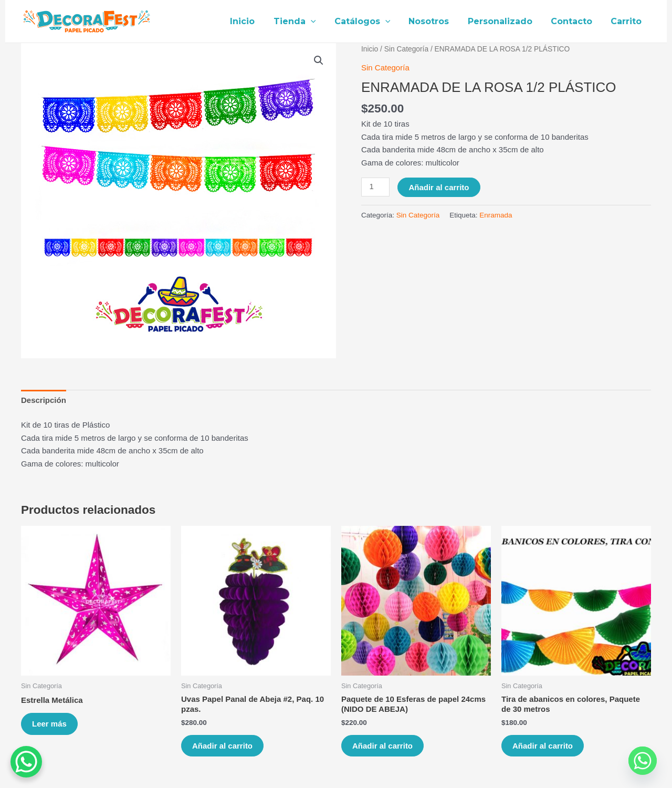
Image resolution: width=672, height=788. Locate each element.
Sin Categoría (406, 49)
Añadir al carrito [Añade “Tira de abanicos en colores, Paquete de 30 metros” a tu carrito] (543, 746)
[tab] (44, 400)
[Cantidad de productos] (375, 187)
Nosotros (435, 21)
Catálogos (370, 22)
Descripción (44, 400)
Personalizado (504, 21)
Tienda (304, 22)
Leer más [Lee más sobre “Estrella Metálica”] (49, 724)
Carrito (627, 21)
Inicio (254, 21)
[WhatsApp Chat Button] (26, 762)
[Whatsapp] (643, 761)
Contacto (574, 21)
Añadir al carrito (439, 187)
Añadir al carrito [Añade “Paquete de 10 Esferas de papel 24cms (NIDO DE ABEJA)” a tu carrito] (382, 746)
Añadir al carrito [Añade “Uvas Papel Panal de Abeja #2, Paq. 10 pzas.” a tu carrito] (222, 746)
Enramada (496, 215)
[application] (320, 22)
